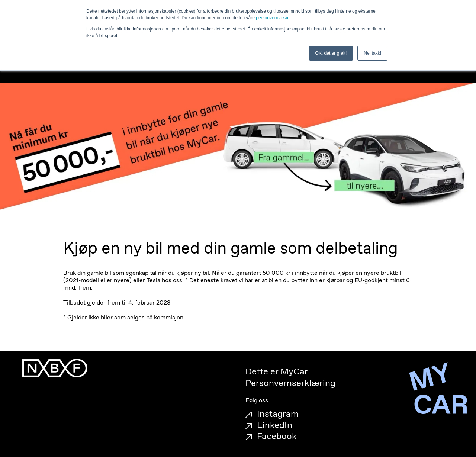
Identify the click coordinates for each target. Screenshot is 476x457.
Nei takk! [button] (372, 53)
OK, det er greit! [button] (331, 53)
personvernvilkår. (273, 18)
